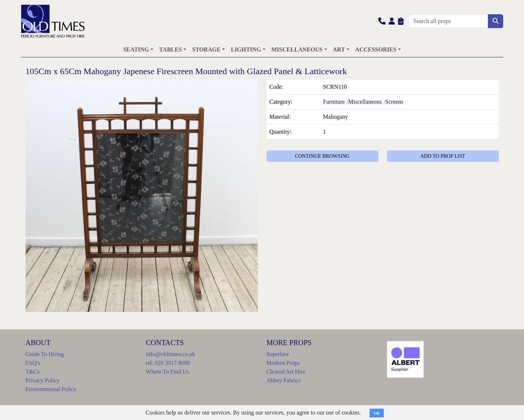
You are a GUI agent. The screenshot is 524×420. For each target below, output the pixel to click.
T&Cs (33, 372)
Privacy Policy (43, 380)
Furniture (334, 102)
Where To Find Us (168, 372)
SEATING (136, 49)
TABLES (171, 49)
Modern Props (283, 363)
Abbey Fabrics (284, 380)
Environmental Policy (51, 389)
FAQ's (33, 363)
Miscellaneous (365, 102)
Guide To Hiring (45, 354)
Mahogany (336, 117)
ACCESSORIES (376, 49)
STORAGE (206, 49)
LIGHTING (246, 49)
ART (339, 49)
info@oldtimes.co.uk (171, 354)
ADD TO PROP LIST (443, 156)
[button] (382, 21)
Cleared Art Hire (286, 372)
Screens (394, 102)
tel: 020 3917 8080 (168, 363)
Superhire (278, 354)
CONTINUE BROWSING (322, 156)
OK (377, 413)
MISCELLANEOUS (297, 49)
